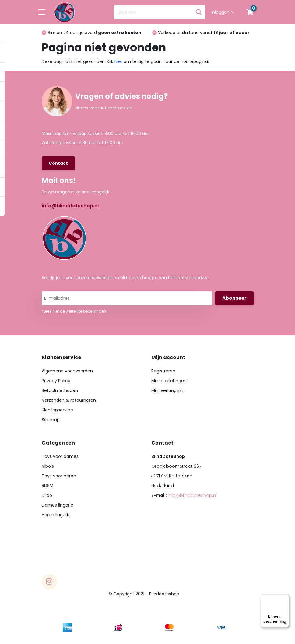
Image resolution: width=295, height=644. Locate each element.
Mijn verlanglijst (167, 390)
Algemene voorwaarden (67, 371)
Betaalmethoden (60, 390)
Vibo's (48, 466)
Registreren (163, 371)
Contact (58, 163)
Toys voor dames (60, 456)
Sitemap (51, 420)
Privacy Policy (56, 381)
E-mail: (184, 495)
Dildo (47, 495)
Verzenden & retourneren (69, 400)
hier (118, 61)
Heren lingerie (56, 515)
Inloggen (223, 12)
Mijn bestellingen (169, 381)
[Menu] (285, 598)
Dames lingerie (58, 505)
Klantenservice (57, 410)
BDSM (47, 486)
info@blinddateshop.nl (70, 206)
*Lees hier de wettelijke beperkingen (74, 311)
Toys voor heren (59, 476)
